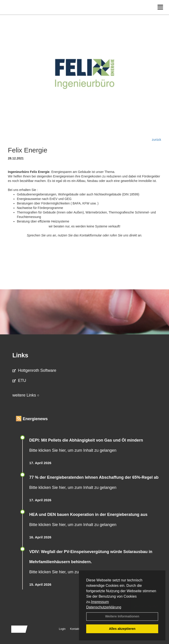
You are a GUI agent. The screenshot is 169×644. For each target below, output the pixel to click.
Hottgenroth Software (34, 370)
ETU (19, 381)
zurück (157, 140)
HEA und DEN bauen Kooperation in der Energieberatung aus (88, 515)
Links (20, 355)
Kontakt (75, 629)
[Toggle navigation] (160, 7)
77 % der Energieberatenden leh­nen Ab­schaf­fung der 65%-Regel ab (94, 477)
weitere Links (26, 395)
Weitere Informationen (122, 616)
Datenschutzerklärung (104, 607)
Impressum (100, 602)
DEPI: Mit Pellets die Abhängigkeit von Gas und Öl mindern (89, 440)
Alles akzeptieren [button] (122, 629)
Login (62, 629)
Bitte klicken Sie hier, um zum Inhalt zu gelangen (73, 450)
